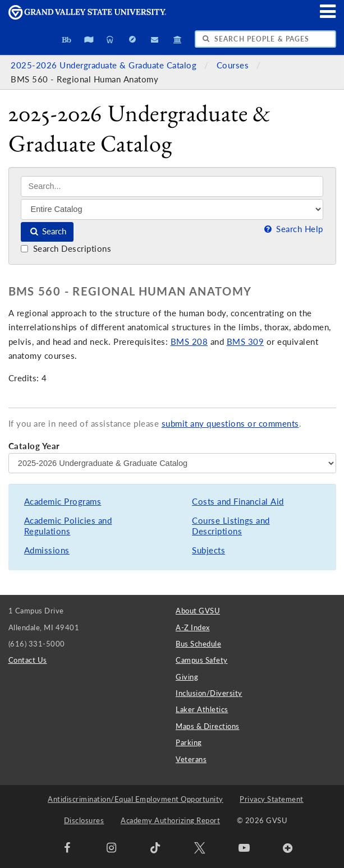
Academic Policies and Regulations (68, 526)
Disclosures (84, 820)
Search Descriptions (66, 249)
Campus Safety (202, 660)
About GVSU (198, 611)
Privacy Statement (272, 799)
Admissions (47, 550)
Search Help (292, 229)
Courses (234, 65)
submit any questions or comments (230, 424)
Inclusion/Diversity (209, 693)
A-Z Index (193, 627)
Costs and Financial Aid (238, 502)
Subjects (208, 550)
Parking (189, 742)
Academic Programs (63, 502)
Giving (187, 677)
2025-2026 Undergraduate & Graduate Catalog (105, 65)
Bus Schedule (198, 644)
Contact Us (28, 660)
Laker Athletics (202, 709)
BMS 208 (189, 342)
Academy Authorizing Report (170, 820)
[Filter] (172, 209)
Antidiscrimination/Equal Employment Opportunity (136, 799)
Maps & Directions (208, 726)
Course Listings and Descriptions (231, 526)
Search (47, 231)
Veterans (191, 759)
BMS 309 (246, 342)
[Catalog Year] (172, 463)
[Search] (172, 186)
